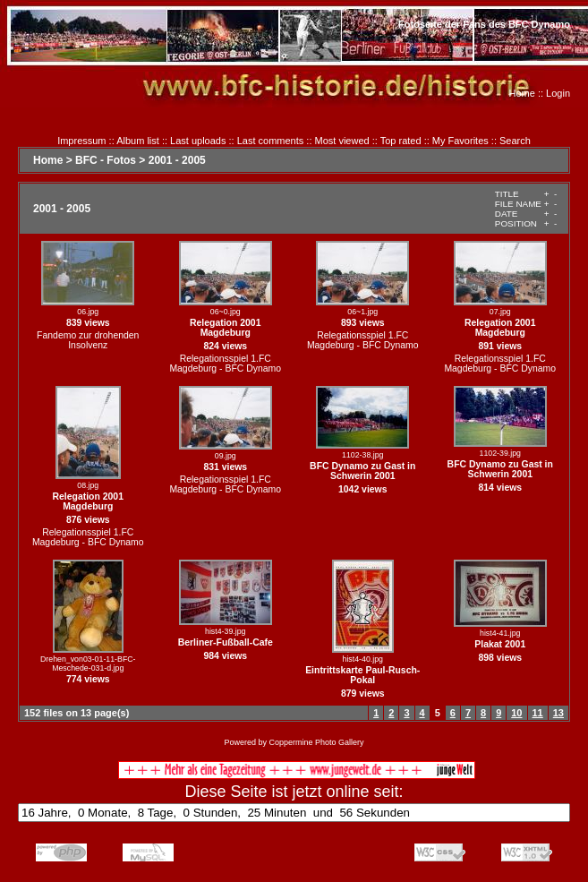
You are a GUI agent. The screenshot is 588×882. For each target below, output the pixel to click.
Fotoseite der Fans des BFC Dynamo (484, 24)
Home (522, 93)
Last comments (271, 141)
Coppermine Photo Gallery (316, 742)
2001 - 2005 (177, 160)
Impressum (81, 141)
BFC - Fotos (106, 160)
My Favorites (460, 141)
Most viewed (342, 141)
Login (558, 93)
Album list (138, 141)
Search (515, 141)
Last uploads (198, 141)
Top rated (401, 141)
